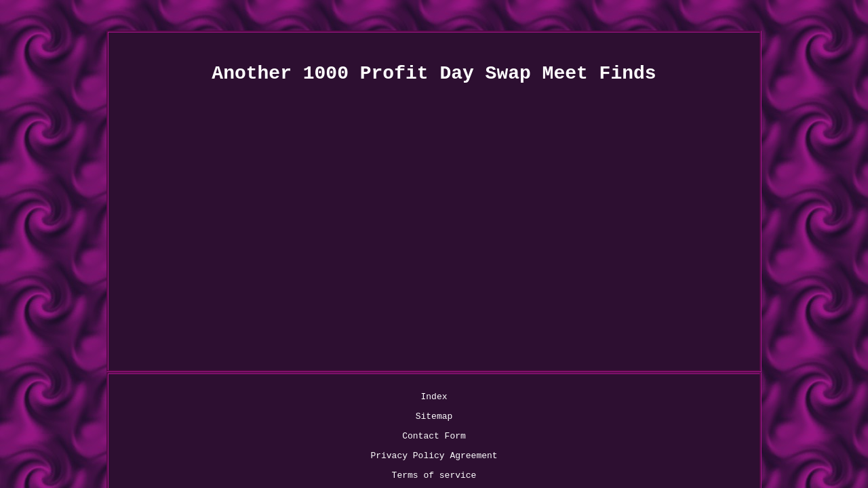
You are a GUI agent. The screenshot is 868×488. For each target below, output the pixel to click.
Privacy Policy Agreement (461, 398)
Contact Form (353, 398)
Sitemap (291, 398)
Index (246, 398)
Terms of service (580, 398)
